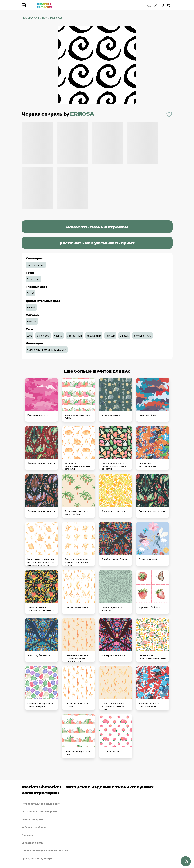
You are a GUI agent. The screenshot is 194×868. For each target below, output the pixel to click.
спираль (124, 336)
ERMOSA (82, 114)
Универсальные (36, 265)
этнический (43, 336)
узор (30, 336)
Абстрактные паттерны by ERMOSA (47, 350)
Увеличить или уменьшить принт (97, 243)
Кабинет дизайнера (34, 827)
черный (58, 336)
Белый (30, 293)
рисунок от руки (143, 336)
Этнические (33, 279)
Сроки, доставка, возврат (38, 858)
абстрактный (75, 336)
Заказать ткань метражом (97, 227)
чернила (110, 336)
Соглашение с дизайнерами (39, 812)
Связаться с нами (33, 843)
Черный (31, 307)
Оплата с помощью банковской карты (45, 851)
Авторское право (32, 819)
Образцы (27, 835)
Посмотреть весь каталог (42, 18)
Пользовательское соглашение (41, 804)
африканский (94, 336)
